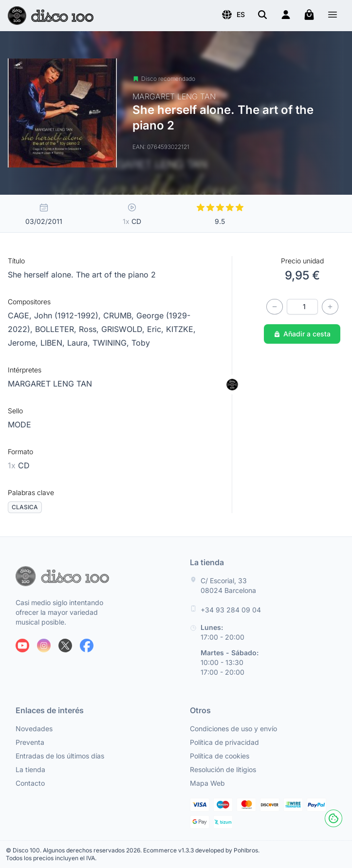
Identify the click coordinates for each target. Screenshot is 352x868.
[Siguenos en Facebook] (87, 646)
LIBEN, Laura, (66, 343)
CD (19, 465)
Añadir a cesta (302, 334)
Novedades (34, 729)
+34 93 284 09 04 (231, 610)
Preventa (30, 742)
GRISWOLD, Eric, (134, 329)
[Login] (286, 15)
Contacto (30, 783)
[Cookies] (333, 818)
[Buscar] (262, 15)
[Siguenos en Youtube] (22, 646)
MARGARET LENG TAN (50, 384)
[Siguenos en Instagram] (44, 646)
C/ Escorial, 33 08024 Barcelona (228, 585)
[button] (233, 15)
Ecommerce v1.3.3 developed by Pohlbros (201, 850)
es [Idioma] (233, 15)
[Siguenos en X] (65, 646)
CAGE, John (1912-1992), (56, 315)
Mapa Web (207, 783)
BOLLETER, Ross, (68, 329)
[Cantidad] (302, 307)
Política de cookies (220, 756)
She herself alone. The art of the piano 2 (82, 275)
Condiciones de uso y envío (233, 729)
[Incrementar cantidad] (330, 307)
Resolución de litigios (223, 769)
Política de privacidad (224, 742)
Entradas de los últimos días (60, 756)
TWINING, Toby (121, 343)
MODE (19, 425)
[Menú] (333, 16)
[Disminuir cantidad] (275, 307)
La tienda (30, 769)
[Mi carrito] (309, 15)
